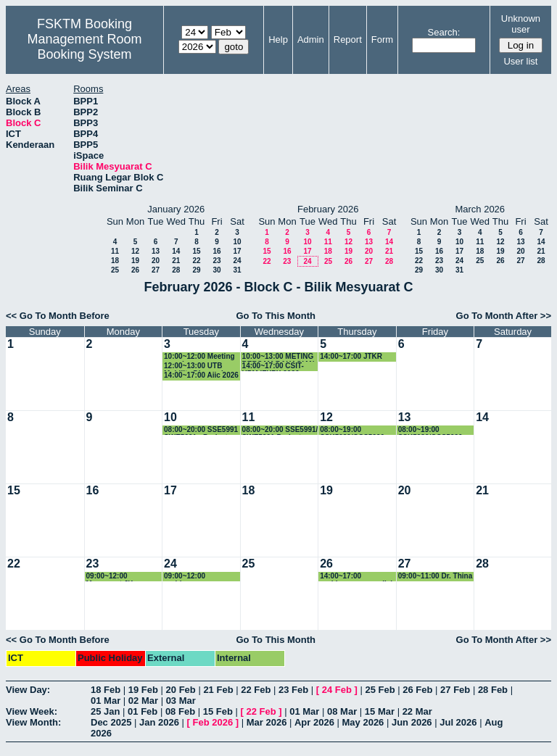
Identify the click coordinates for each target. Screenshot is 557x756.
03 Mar (181, 701)
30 (216, 270)
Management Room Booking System (84, 47)
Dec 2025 (111, 722)
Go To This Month (276, 316)
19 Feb (143, 690)
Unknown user (521, 24)
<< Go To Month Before (58, 316)
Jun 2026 (412, 722)
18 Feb (106, 690)
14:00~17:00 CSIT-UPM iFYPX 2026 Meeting (273, 366)
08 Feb (180, 711)
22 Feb (256, 690)
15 (196, 251)
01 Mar (106, 701)
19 (135, 261)
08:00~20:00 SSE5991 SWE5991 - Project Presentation (201, 430)
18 (115, 261)
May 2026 (363, 722)
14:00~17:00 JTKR (351, 356)
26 (135, 270)
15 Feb (218, 711)
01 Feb (143, 711)
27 (156, 270)
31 (237, 270)
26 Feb (417, 690)
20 (156, 261)
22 (196, 261)
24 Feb (337, 690)
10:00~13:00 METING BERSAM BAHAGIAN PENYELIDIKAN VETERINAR (278, 357)
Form (382, 40)
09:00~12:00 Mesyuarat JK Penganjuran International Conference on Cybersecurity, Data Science (120, 577)
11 (115, 251)
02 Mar (143, 701)
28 (176, 270)
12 (135, 251)
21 (176, 261)
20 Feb (181, 690)
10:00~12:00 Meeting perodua (199, 357)
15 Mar (380, 711)
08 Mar (342, 711)
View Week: (32, 711)
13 (156, 251)
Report (348, 40)
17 (237, 251)
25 (115, 270)
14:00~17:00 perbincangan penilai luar (356, 577)
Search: (444, 32)
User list (520, 61)
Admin (311, 40)
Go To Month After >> (504, 316)
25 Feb (380, 690)
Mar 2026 (267, 722)
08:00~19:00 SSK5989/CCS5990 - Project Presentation (355, 430)
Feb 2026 (213, 722)
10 (237, 242)
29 (196, 270)
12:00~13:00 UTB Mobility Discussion (198, 366)
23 (216, 261)
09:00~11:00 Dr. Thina (436, 576)
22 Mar (417, 711)
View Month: (33, 722)
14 (176, 251)
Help (278, 40)
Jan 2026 (159, 722)
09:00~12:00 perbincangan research (188, 577)
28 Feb (493, 690)
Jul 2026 (458, 722)
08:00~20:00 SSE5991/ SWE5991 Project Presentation (280, 430)
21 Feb (218, 690)
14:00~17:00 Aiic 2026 (201, 375)
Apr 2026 (314, 722)
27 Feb (455, 690)
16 (216, 251)
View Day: (28, 690)
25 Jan (105, 711)
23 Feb (293, 690)
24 (237, 261)
